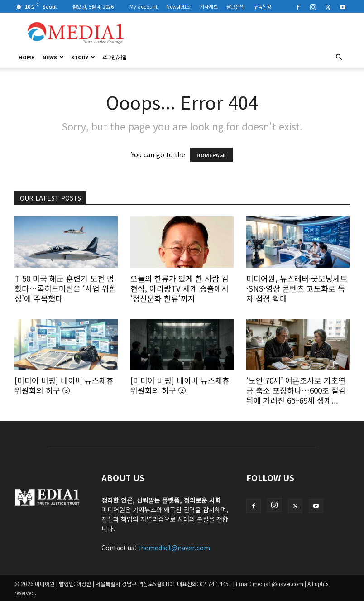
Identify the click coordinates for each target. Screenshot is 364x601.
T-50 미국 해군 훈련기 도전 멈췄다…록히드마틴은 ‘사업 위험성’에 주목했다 (65, 288)
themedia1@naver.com (174, 548)
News (53, 57)
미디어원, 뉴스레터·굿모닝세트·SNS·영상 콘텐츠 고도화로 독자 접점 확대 (297, 288)
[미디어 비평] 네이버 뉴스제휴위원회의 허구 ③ (64, 385)
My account (144, 6)
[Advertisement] (243, 33)
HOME (26, 57)
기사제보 (209, 6)
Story (83, 57)
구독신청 (262, 6)
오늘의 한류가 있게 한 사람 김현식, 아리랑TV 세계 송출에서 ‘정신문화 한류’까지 (180, 288)
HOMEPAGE (211, 155)
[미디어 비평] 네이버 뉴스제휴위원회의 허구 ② (180, 385)
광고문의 (235, 6)
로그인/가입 (115, 57)
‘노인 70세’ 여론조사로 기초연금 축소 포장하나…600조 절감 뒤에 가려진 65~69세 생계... (296, 390)
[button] (339, 57)
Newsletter (179, 6)
